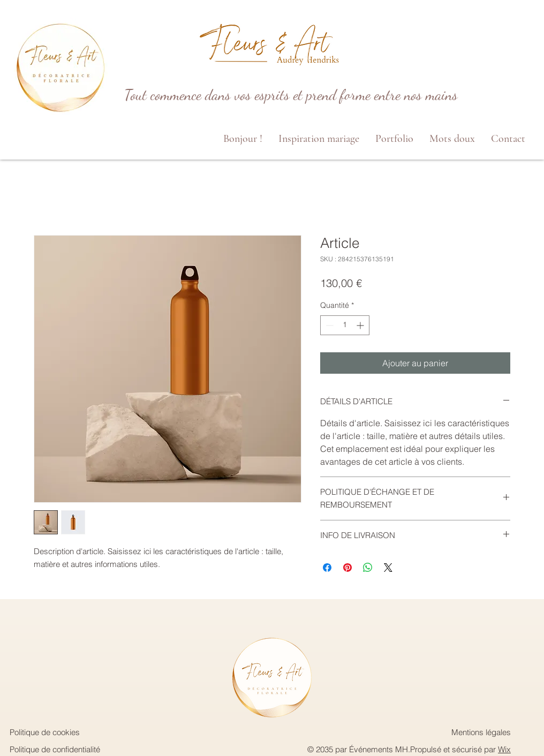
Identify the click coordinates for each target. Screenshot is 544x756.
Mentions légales (481, 732)
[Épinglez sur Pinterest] (347, 568)
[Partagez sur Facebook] (327, 568)
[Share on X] (388, 568)
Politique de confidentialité (55, 749)
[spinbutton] (345, 325)
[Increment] (361, 325)
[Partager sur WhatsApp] (368, 568)
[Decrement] (328, 325)
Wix (504, 749)
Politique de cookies (45, 732)
